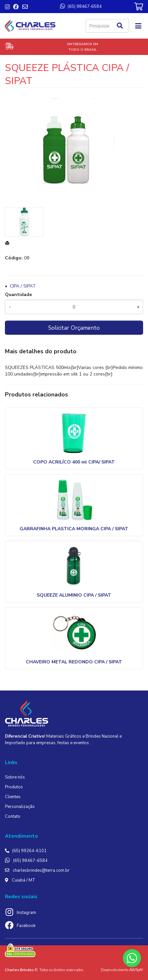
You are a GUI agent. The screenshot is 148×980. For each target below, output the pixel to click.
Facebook (26, 926)
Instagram (26, 913)
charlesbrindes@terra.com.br (41, 870)
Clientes (13, 797)
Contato (13, 816)
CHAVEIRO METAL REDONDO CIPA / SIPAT (74, 662)
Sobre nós (15, 777)
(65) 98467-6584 (30, 861)
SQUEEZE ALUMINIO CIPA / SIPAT (74, 595)
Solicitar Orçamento (74, 328)
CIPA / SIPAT (23, 286)
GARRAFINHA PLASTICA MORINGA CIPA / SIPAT (74, 529)
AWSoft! (136, 970)
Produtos (14, 787)
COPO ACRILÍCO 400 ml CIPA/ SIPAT (74, 462)
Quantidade (18, 295)
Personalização (20, 807)
